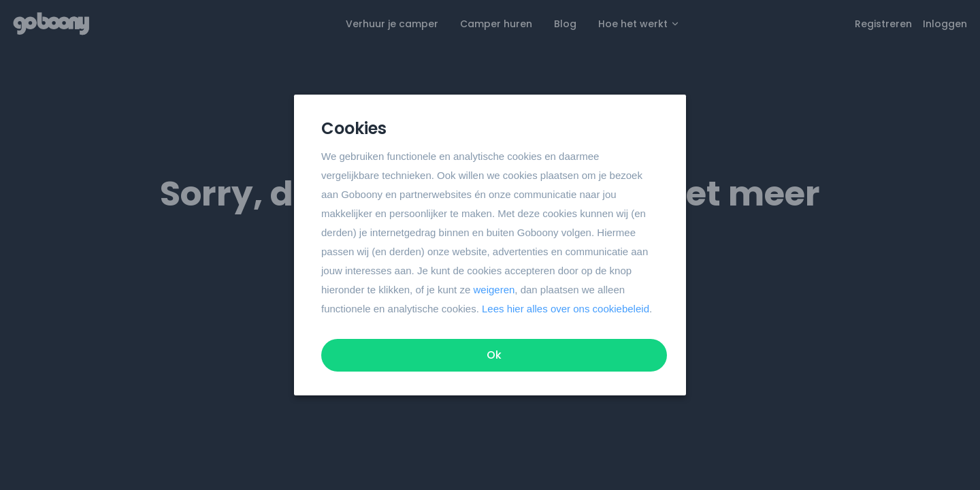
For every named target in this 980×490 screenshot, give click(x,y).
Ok (494, 355)
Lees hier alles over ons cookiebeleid (566, 309)
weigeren (494, 290)
